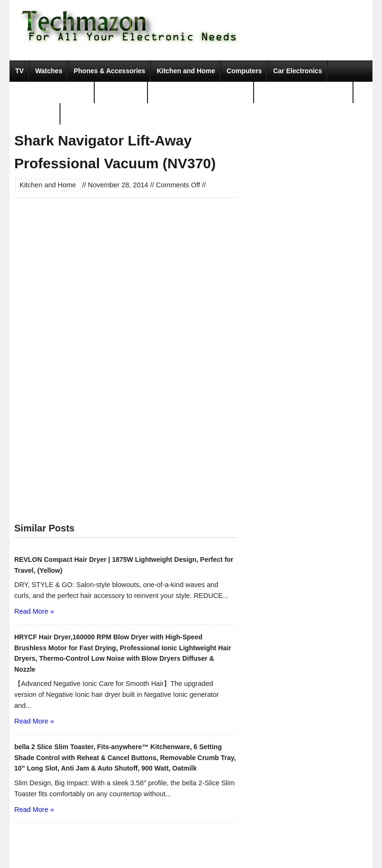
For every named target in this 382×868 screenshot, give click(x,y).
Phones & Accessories (109, 71)
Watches (49, 71)
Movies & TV (35, 114)
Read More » (34, 611)
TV (20, 71)
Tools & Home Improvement (304, 92)
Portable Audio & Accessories (201, 92)
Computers (244, 71)
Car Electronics (298, 71)
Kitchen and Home (186, 71)
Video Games (121, 92)
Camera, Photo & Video (52, 92)
